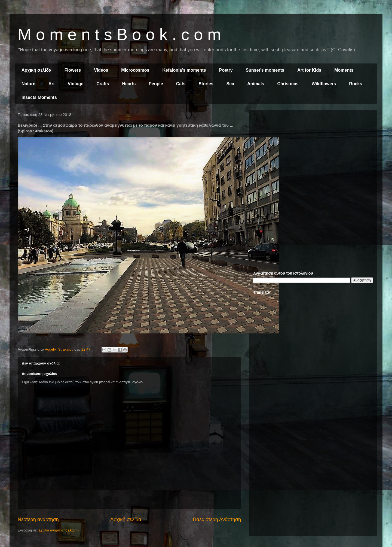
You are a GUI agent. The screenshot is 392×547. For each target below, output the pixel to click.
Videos (101, 70)
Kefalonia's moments (184, 70)
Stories (206, 84)
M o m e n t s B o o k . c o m (119, 34)
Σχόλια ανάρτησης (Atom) (59, 530)
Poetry (226, 70)
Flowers (73, 70)
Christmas (288, 84)
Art (52, 84)
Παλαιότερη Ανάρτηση (217, 519)
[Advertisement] (313, 152)
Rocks (356, 84)
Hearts (129, 84)
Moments (344, 70)
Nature (28, 84)
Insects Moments (39, 97)
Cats (181, 84)
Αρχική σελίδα (36, 70)
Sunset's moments (265, 70)
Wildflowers (324, 84)
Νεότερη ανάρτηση (38, 519)
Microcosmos (135, 70)
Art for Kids (309, 70)
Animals (256, 84)
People (156, 84)
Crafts (103, 84)
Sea (230, 84)
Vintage (76, 84)
